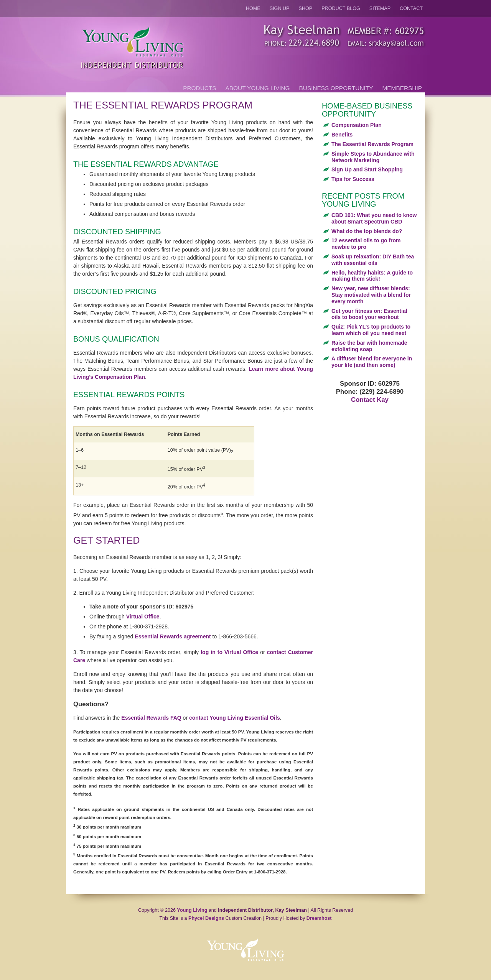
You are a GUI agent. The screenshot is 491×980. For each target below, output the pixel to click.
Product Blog (341, 8)
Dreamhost (319, 918)
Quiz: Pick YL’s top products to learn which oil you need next (371, 330)
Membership (402, 88)
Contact (411, 8)
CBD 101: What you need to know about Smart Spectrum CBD (374, 218)
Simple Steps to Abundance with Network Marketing (373, 157)
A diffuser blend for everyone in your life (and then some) (372, 362)
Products (199, 88)
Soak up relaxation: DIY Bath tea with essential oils (373, 260)
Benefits (342, 135)
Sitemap (380, 8)
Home (253, 8)
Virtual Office (143, 617)
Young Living (192, 910)
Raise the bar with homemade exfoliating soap (369, 346)
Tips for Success (353, 179)
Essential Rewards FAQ (151, 718)
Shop (306, 8)
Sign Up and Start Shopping (367, 169)
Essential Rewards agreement (173, 636)
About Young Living (258, 88)
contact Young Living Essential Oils (235, 718)
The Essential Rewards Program (372, 144)
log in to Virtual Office (229, 652)
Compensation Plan (357, 125)
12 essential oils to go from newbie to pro (366, 244)
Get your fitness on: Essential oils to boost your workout (369, 314)
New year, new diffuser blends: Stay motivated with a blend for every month (371, 295)
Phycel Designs (206, 918)
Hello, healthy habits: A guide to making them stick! (372, 276)
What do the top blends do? (367, 231)
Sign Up (280, 8)
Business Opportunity (336, 88)
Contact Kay (370, 400)
